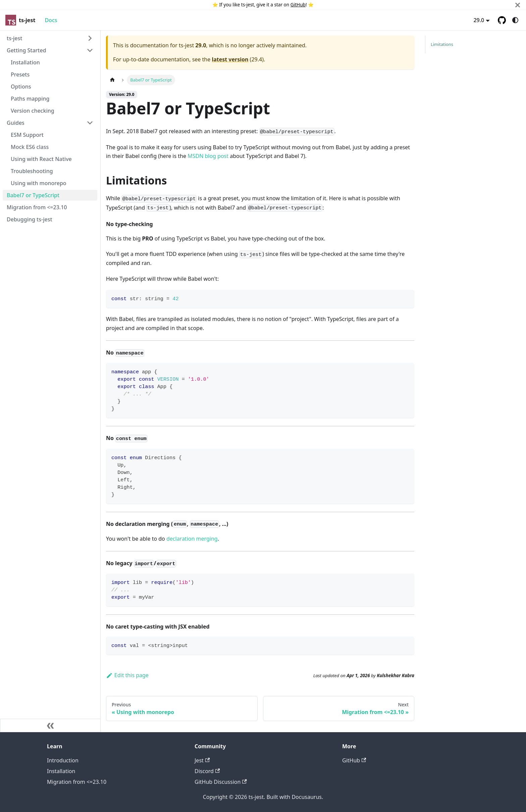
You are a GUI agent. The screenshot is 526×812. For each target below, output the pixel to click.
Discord (207, 771)
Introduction (63, 760)
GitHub (298, 5)
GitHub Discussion (221, 782)
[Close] (518, 5)
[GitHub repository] (502, 20)
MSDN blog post (208, 156)
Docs (51, 20)
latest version (230, 59)
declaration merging (192, 539)
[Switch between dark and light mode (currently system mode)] (515, 20)
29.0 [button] (479, 20)
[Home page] (112, 80)
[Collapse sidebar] (50, 725)
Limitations (442, 44)
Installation (61, 771)
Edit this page (127, 675)
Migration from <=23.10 (77, 782)
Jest (202, 760)
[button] (50, 38)
